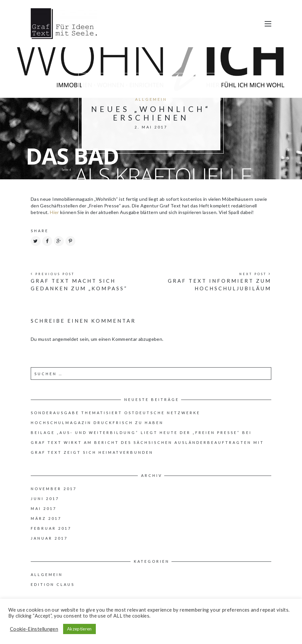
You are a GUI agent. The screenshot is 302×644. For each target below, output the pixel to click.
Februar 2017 (51, 528)
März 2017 (46, 518)
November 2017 (54, 489)
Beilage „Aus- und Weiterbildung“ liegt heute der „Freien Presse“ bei (141, 432)
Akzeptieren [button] (79, 629)
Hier (55, 212)
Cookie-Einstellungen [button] (34, 629)
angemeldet (66, 339)
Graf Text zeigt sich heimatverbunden (92, 452)
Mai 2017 (44, 508)
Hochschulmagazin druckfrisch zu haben (97, 423)
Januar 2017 (49, 538)
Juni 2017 (45, 499)
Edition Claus (53, 584)
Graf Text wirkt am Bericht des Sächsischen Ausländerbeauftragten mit (147, 442)
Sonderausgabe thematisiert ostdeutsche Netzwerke (115, 413)
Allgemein (151, 99)
